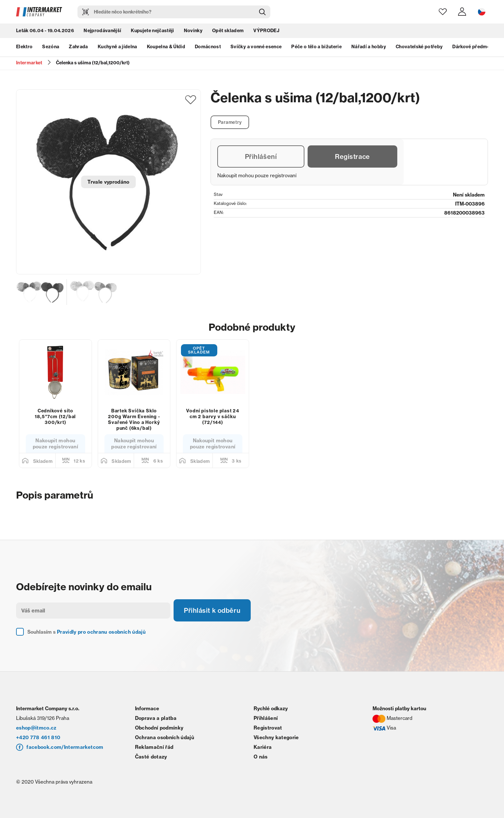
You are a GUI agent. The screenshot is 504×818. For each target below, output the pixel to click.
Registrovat (268, 728)
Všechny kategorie (276, 737)
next (485, 47)
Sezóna (51, 47)
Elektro (24, 47)
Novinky (193, 31)
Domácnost (208, 47)
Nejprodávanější (102, 31)
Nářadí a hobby (369, 47)
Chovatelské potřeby (419, 47)
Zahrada (78, 47)
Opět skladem (228, 31)
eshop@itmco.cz (36, 728)
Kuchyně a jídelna (117, 47)
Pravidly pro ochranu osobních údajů (101, 632)
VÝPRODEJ (266, 31)
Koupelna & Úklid (166, 47)
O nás (261, 757)
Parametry (230, 122)
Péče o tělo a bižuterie (316, 47)
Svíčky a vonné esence (256, 47)
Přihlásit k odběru (212, 610)
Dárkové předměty (473, 47)
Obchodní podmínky (159, 728)
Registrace (352, 156)
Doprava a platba (156, 718)
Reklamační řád (154, 747)
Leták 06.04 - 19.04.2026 (45, 31)
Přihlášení (261, 156)
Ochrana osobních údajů (165, 737)
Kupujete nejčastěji (152, 31)
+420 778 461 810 (38, 737)
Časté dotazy (151, 757)
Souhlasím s (86, 632)
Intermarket (29, 63)
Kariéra (263, 747)
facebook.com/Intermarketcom (65, 747)
